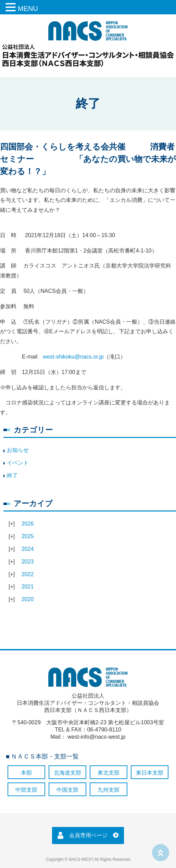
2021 (28, 587)
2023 (28, 562)
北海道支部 (67, 773)
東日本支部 (150, 773)
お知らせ (18, 450)
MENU (28, 9)
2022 (28, 574)
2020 (28, 599)
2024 (28, 549)
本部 (26, 773)
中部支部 (26, 790)
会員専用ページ (88, 835)
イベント (18, 463)
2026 (28, 524)
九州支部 (109, 790)
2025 (28, 536)
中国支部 (67, 790)
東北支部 (109, 773)
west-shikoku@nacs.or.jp (73, 357)
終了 (12, 475)
